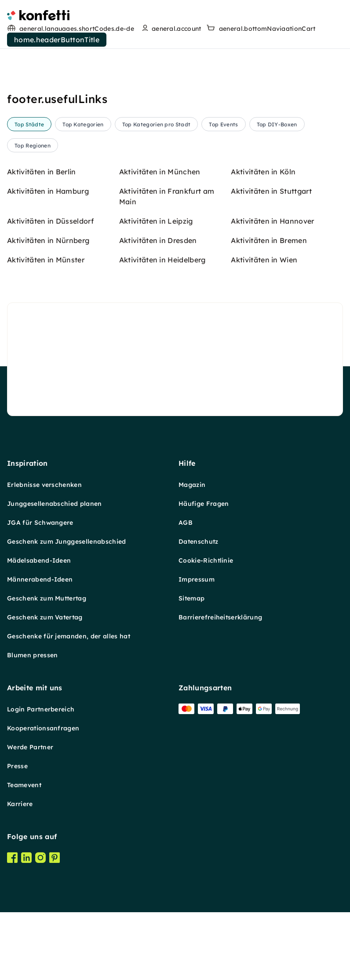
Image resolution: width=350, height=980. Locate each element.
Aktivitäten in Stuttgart (271, 583)
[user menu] (170, 29)
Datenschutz (199, 933)
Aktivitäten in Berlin (42, 564)
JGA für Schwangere (40, 914)
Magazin (192, 877)
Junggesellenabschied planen (55, 895)
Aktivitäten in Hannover (272, 613)
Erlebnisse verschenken (44, 877)
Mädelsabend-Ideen (39, 952)
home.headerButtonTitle (57, 40)
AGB (186, 914)
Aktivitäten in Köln (263, 564)
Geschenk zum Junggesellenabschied (67, 933)
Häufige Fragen (204, 895)
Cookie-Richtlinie (206, 952)
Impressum (197, 971)
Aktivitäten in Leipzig (156, 613)
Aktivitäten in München (160, 564)
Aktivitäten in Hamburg (48, 583)
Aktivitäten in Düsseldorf (50, 613)
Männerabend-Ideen (40, 971)
